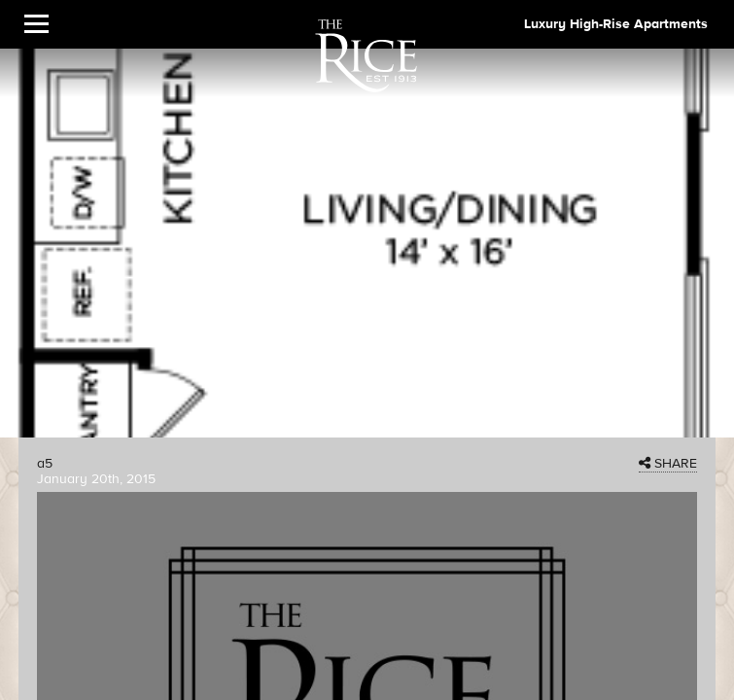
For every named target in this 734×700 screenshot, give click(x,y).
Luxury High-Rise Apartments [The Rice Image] (616, 24)
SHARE (668, 464)
